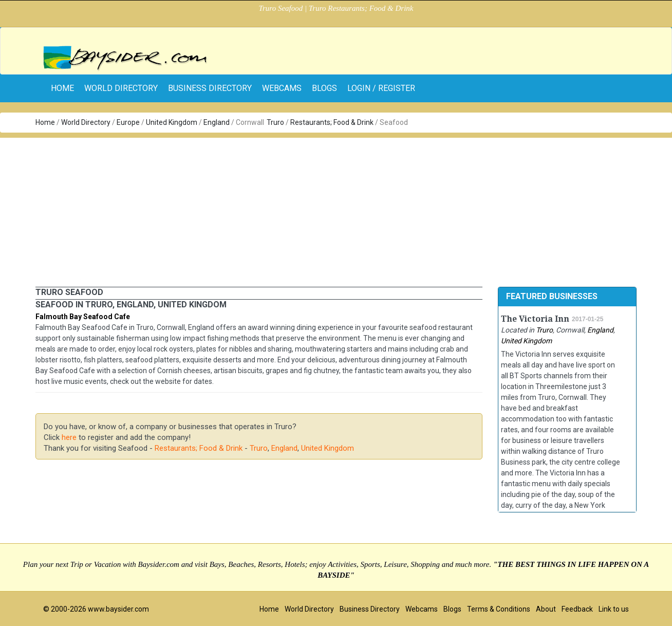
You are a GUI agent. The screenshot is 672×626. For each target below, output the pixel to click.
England (217, 122)
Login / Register (381, 88)
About (546, 609)
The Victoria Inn (535, 319)
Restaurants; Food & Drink (332, 122)
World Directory (121, 88)
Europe (128, 122)
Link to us (614, 609)
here (69, 437)
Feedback (577, 609)
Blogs (324, 88)
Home (45, 122)
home (62, 88)
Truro (275, 122)
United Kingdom (172, 122)
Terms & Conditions (499, 609)
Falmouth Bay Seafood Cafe (83, 317)
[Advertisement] (336, 210)
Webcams (282, 88)
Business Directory (210, 88)
